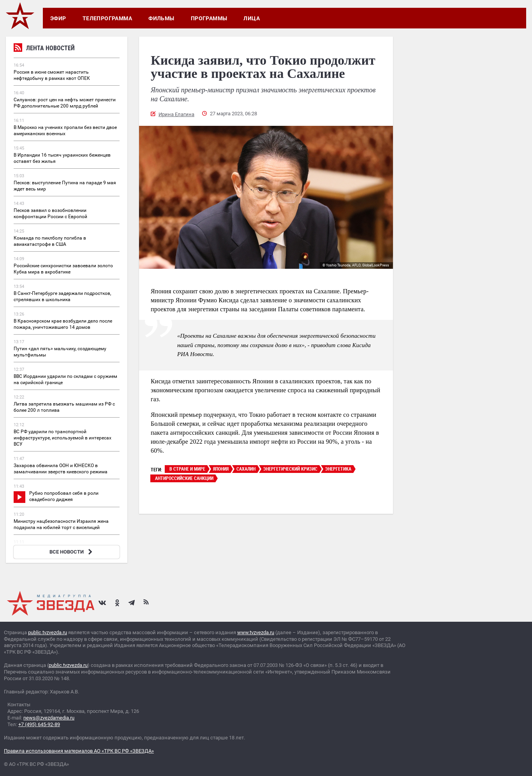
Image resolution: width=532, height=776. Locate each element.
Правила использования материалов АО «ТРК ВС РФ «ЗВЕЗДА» (79, 751)
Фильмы (161, 18)
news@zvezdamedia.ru (49, 718)
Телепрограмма (107, 18)
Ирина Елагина (176, 114)
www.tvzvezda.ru (256, 632)
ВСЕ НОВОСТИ (72, 552)
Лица (252, 18)
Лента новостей (44, 49)
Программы (209, 18)
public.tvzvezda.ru (48, 632)
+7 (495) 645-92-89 (39, 724)
